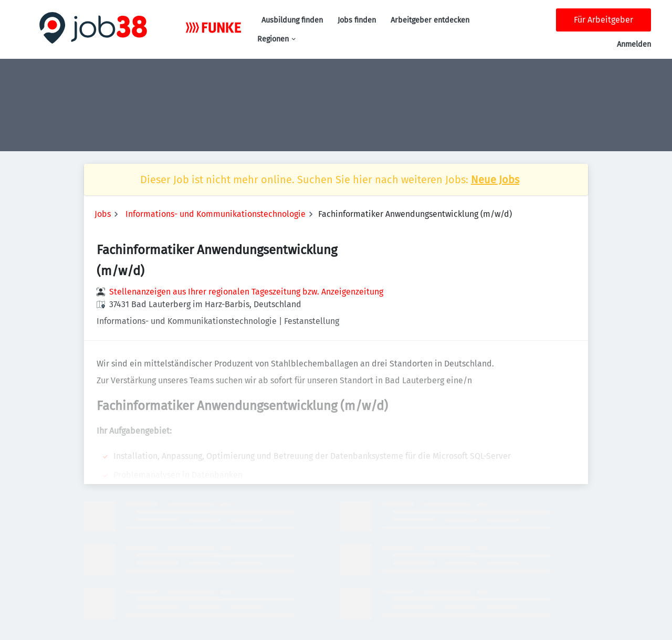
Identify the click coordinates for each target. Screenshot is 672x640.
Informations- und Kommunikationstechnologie (216, 214)
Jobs (103, 214)
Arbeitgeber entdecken (430, 20)
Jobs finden (357, 20)
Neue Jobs (495, 180)
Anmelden (634, 44)
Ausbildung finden (292, 20)
